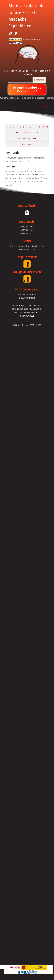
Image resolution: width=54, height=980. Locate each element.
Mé (19, 139)
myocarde (13, 153)
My (34, 139)
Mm (25, 139)
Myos (30, 144)
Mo (30, 139)
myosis (11, 166)
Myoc (24, 144)
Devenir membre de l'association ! (27, 89)
